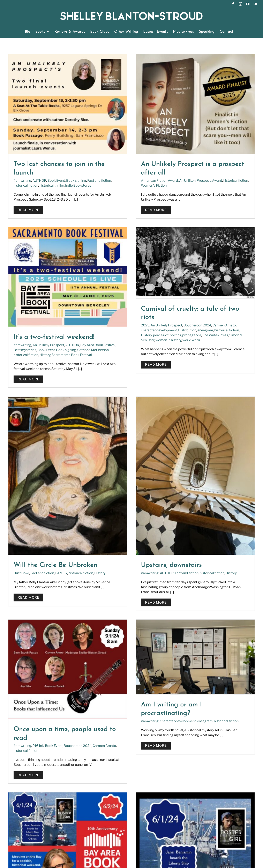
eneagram (81, 315)
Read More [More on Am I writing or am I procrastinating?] (114, 523)
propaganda (68, 320)
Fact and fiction (125, 392)
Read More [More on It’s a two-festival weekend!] (194, 211)
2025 (21, 310)
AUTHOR (39, 181)
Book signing (76, 181)
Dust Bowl (104, 392)
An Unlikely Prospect (153, 181)
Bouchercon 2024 (73, 310)
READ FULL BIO (23, 777)
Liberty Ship (100, 676)
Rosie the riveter (203, 533)
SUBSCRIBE (146, 816)
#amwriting (22, 181)
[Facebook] (140, 764)
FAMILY (144, 392)
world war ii (67, 324)
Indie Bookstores (78, 185)
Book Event (56, 181)
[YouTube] (163, 764)
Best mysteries (190, 181)
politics (51, 320)
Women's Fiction (112, 185)
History (210, 186)
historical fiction (26, 185)
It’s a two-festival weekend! (219, 169)
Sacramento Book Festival (237, 186)
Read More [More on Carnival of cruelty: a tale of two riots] (32, 349)
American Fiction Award (118, 181)
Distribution (63, 315)
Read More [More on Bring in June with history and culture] (194, 557)
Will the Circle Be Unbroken (138, 385)
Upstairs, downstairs (213, 385)
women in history (44, 324)
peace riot (37, 320)
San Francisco (227, 533)
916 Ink (38, 523)
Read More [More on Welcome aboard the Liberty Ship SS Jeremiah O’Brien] (32, 705)
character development (35, 315)
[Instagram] (152, 764)
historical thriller (52, 185)
